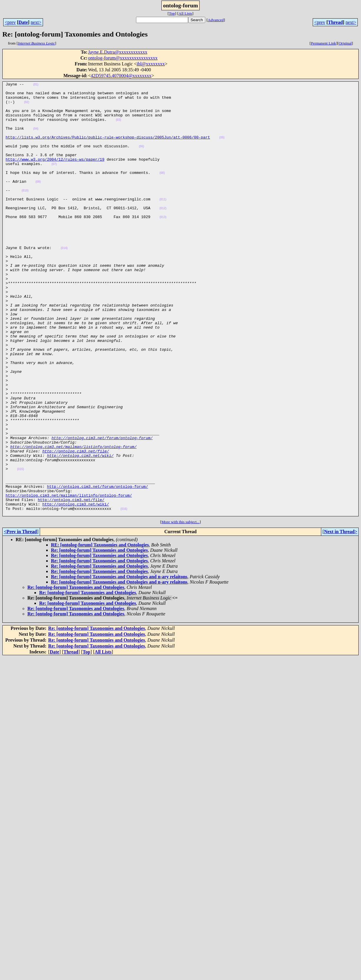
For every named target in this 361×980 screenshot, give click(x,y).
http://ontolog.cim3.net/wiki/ (80, 531)
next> (36, 22)
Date (23, 22)
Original (345, 43)
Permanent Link (324, 43)
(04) (36, 138)
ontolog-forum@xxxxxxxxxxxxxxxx (123, 58)
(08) (162, 191)
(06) (141, 160)
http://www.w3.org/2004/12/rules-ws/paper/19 (55, 175)
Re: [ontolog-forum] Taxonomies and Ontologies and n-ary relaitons (119, 663)
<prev (10, 22)
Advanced (216, 20)
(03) (118, 128)
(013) (163, 244)
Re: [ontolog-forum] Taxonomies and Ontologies (99, 637)
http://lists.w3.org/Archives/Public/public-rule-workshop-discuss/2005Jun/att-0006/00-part (108, 149)
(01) (36, 85)
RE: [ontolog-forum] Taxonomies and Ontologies (100, 631)
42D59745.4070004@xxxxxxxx (121, 76)
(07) (54, 181)
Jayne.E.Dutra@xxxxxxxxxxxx (118, 52)
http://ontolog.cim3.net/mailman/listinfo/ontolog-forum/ (73, 520)
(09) (38, 202)
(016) (124, 595)
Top (172, 13)
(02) (27, 107)
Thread (335, 22)
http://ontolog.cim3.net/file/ (76, 525)
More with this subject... (180, 608)
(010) (25, 213)
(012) (163, 234)
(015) (20, 547)
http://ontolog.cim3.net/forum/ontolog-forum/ (102, 509)
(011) (163, 223)
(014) (64, 282)
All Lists (185, 13)
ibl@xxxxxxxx (151, 64)
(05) (222, 149)
